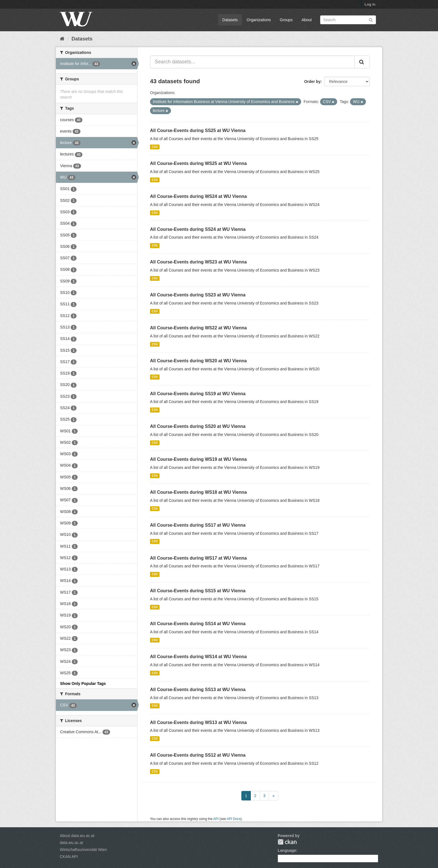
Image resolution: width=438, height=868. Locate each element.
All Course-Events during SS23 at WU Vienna (198, 295)
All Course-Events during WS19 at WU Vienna (198, 459)
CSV (155, 147)
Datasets (230, 20)
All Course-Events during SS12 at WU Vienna (198, 755)
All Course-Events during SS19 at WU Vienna (198, 394)
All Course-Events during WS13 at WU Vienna (198, 722)
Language (287, 850)
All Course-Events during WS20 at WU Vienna (198, 361)
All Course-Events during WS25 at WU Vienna (198, 163)
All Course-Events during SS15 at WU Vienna (198, 591)
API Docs (234, 819)
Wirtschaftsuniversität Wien (83, 850)
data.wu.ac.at (71, 843)
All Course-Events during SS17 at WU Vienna (198, 525)
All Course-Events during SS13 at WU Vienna (198, 690)
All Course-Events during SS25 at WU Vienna (198, 130)
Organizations (259, 20)
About (307, 20)
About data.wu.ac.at (77, 836)
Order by (312, 81)
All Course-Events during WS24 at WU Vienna (198, 196)
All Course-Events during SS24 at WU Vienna (198, 229)
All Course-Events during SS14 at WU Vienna (198, 624)
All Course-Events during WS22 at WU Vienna (198, 328)
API (216, 819)
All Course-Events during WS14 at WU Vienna (198, 657)
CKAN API (69, 857)
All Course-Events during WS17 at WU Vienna (198, 558)
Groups (286, 20)
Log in (370, 4)
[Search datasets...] (252, 62)
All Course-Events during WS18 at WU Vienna (198, 492)
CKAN (287, 842)
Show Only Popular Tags (83, 684)
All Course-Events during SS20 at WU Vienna (198, 426)
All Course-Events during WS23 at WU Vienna (198, 262)
